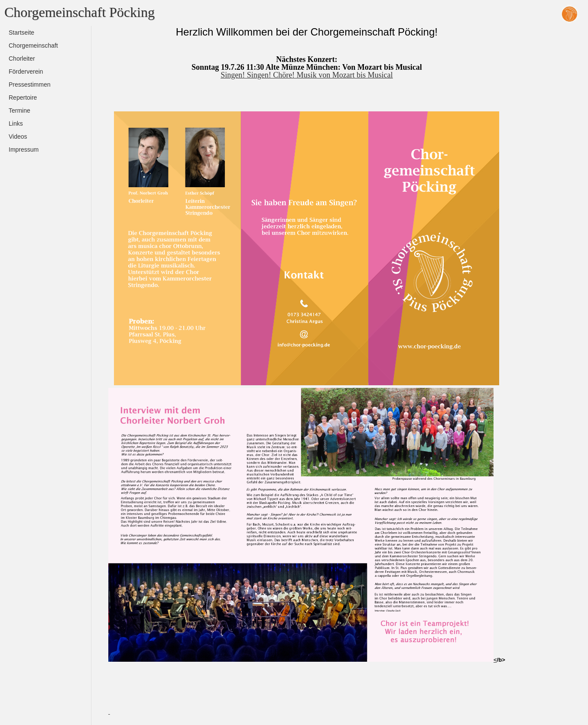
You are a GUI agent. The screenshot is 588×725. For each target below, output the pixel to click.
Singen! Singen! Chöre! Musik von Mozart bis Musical (307, 75)
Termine (19, 111)
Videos (18, 137)
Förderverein (26, 72)
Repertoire (23, 98)
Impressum (24, 150)
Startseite (21, 33)
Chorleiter (22, 59)
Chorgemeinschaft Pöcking (80, 12)
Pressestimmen (29, 85)
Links (16, 124)
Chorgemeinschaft (33, 46)
